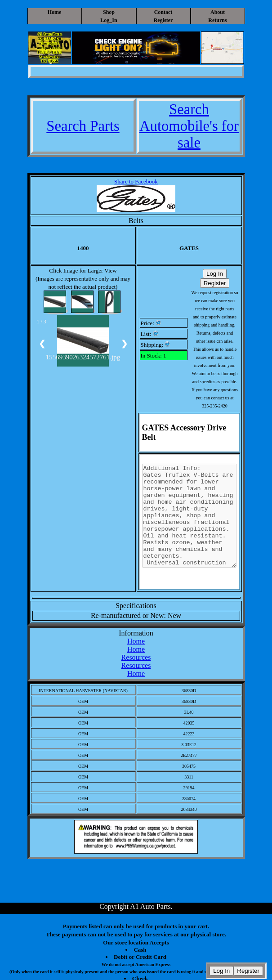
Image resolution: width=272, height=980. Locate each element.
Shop (109, 12)
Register (163, 20)
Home (55, 12)
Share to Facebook (136, 181)
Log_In (109, 20)
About (218, 12)
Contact (163, 12)
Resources (136, 657)
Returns (217, 20)
